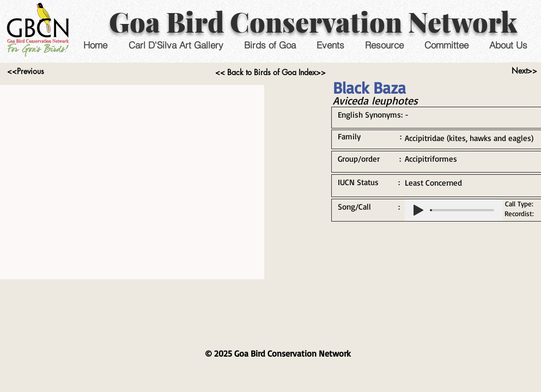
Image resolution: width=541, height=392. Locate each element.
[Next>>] (524, 71)
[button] (330, 45)
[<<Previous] (26, 71)
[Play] (418, 210)
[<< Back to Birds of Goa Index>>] (270, 72)
